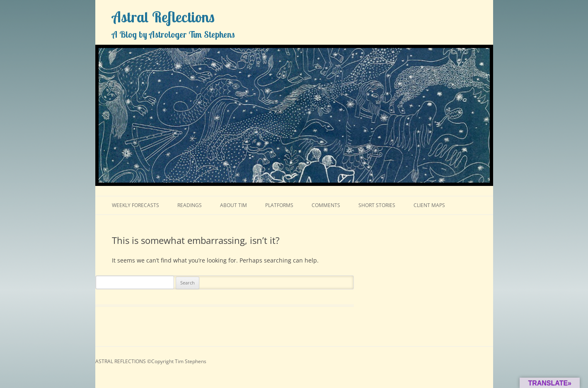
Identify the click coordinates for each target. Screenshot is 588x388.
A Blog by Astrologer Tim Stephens (173, 34)
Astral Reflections (163, 17)
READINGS (190, 205)
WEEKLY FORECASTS (136, 205)
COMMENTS (326, 205)
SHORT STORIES (377, 205)
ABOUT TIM (234, 205)
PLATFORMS (279, 205)
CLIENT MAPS (429, 205)
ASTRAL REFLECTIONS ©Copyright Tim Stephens (151, 361)
